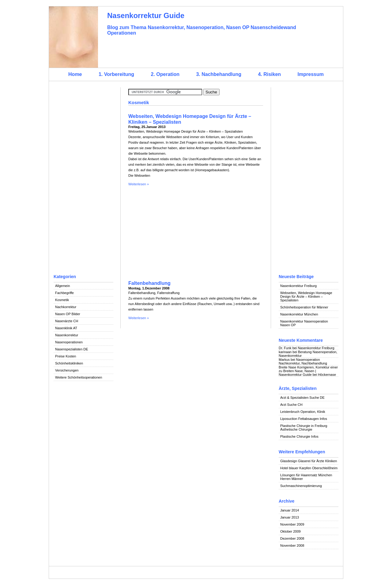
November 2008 (292, 545)
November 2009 (292, 524)
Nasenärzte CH (67, 321)
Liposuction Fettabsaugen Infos (304, 419)
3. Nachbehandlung (219, 74)
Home (75, 74)
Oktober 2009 (290, 531)
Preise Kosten (66, 356)
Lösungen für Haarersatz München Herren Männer (306, 477)
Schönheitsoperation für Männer (304, 307)
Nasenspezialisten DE (72, 349)
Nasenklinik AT (66, 328)
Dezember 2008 (292, 538)
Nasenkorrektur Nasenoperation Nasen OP (304, 323)
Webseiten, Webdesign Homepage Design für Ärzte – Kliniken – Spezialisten (306, 296)
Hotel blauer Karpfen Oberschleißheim (309, 468)
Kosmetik (62, 300)
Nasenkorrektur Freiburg (298, 286)
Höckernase (327, 375)
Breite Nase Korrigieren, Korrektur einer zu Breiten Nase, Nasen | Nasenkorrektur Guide (308, 371)
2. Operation (165, 74)
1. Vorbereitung (116, 74)
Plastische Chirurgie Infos (299, 436)
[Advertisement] (83, 179)
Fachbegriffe (64, 293)
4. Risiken (269, 74)
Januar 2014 (290, 510)
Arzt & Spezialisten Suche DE (302, 398)
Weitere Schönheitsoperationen (79, 377)
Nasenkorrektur (67, 335)
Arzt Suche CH (291, 405)
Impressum (311, 74)
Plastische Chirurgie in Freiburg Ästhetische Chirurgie (304, 428)
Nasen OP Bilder (68, 314)
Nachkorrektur (66, 307)
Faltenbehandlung (149, 283)
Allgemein (62, 286)
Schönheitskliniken (69, 363)
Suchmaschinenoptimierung (301, 486)
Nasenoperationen (69, 342)
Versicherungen (67, 370)
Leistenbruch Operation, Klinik (303, 412)
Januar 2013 (290, 517)
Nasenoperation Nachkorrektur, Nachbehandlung (303, 361)
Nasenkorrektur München (299, 314)
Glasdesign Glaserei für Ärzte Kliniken (309, 461)
